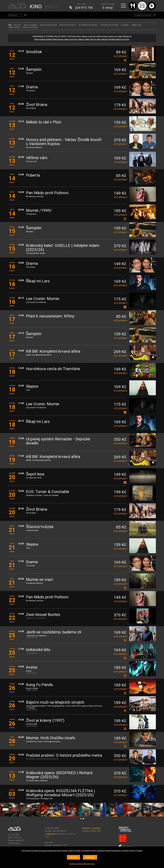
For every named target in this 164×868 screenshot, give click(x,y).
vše (10, 25)
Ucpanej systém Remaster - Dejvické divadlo (58, 441)
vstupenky (120, 56)
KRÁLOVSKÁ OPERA (48, 25)
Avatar (32, 667)
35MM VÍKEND (14, 27)
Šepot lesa (35, 474)
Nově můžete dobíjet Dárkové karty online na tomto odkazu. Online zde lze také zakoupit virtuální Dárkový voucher (82, 39)
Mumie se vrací (39, 580)
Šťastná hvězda (40, 527)
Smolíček (34, 52)
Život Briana (37, 105)
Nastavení (73, 857)
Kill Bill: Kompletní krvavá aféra (53, 351)
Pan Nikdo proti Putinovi (47, 193)
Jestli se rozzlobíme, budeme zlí (54, 632)
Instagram (96, 828)
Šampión (34, 70)
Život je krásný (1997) (45, 721)
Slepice (32, 387)
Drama (32, 87)
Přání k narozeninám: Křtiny (50, 316)
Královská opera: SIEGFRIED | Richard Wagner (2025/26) (59, 775)
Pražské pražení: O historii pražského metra (64, 755)
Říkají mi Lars (38, 281)
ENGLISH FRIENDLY (31, 27)
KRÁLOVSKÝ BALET (68, 25)
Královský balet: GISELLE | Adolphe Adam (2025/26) (63, 248)
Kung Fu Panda (39, 685)
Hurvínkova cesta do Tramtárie (53, 369)
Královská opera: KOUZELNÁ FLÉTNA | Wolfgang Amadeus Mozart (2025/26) (60, 793)
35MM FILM (136, 25)
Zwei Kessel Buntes (43, 615)
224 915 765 (84, 8)
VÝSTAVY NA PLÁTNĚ (109, 25)
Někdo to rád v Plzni (44, 122)
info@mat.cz (50, 834)
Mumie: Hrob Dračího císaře (51, 738)
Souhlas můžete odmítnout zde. (82, 864)
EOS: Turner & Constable (48, 492)
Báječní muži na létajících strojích (55, 702)
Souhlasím (90, 857)
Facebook (86, 828)
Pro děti (17, 25)
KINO (36, 7)
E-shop (108, 8)
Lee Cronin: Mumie (43, 299)
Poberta (33, 175)
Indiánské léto (38, 650)
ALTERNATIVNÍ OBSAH (88, 25)
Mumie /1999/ (39, 211)
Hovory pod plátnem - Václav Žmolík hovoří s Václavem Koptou (64, 142)
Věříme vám (37, 158)
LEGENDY (125, 25)
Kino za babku (31, 25)
